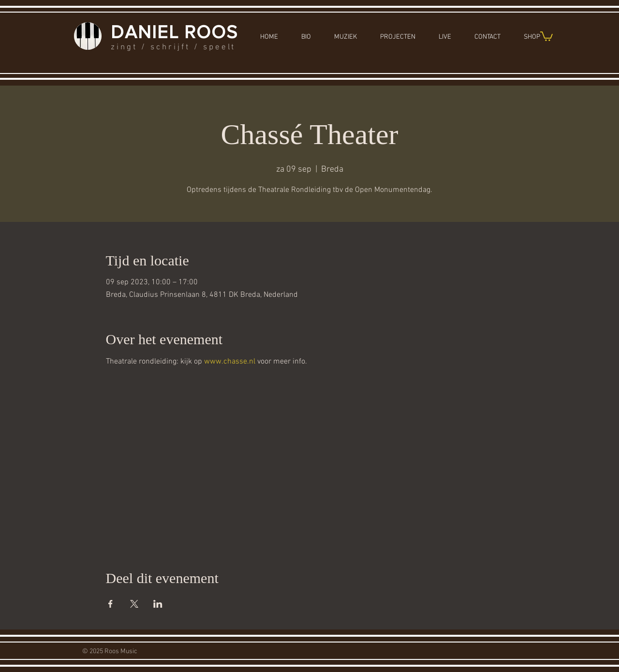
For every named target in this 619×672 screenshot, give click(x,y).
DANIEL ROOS (174, 32)
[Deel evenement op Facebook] (111, 604)
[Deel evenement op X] (134, 604)
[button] (546, 36)
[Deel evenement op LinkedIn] (158, 604)
